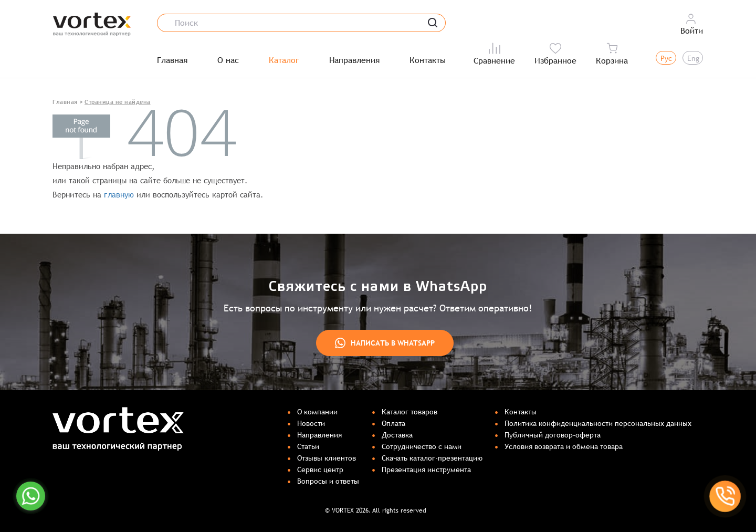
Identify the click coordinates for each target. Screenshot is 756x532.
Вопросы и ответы (328, 481)
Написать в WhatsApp (385, 343)
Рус (666, 58)
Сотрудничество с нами (422, 446)
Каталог (284, 60)
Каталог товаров (409, 412)
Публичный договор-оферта (553, 435)
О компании (317, 412)
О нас (228, 60)
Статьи (308, 446)
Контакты (428, 60)
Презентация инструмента (426, 470)
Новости (311, 423)
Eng (693, 58)
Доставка (397, 435)
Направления (354, 60)
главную (119, 195)
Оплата (393, 423)
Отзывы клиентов (327, 458)
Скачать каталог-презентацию (432, 458)
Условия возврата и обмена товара (564, 446)
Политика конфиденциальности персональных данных (598, 423)
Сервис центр (320, 470)
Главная (172, 60)
